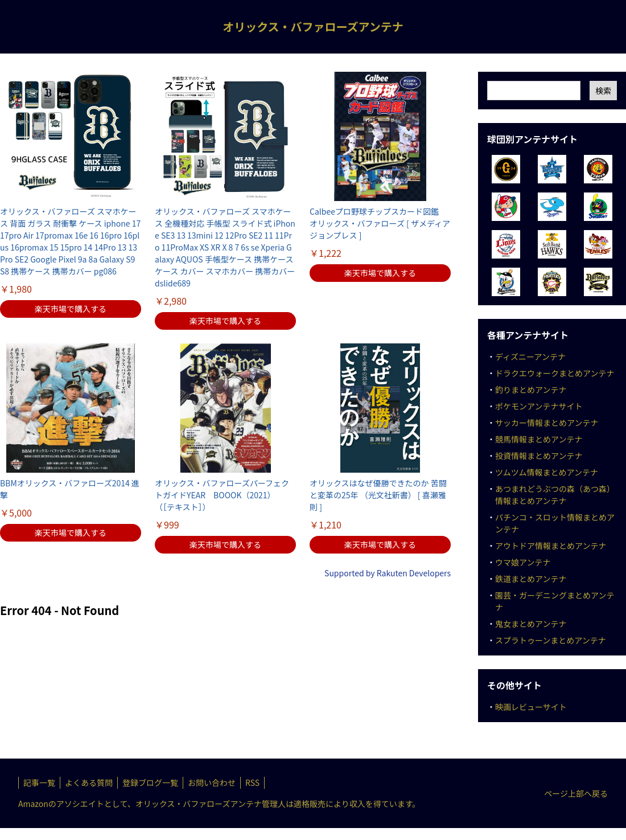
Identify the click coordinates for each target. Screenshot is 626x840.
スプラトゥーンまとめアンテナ (551, 640)
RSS (252, 782)
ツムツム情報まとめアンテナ (547, 472)
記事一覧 (39, 782)
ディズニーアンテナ (530, 357)
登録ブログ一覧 (150, 782)
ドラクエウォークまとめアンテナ (555, 373)
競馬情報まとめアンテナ (539, 439)
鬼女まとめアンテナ (531, 624)
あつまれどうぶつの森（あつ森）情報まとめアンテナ (555, 495)
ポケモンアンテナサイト (539, 406)
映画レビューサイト (531, 707)
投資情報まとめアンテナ (539, 456)
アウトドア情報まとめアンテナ (551, 546)
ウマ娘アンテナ (523, 562)
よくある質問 (89, 782)
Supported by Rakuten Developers (388, 573)
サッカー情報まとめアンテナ (547, 423)
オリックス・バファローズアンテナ (313, 26)
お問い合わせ (212, 782)
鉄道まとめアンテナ (531, 579)
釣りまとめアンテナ (531, 390)
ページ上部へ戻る (576, 793)
